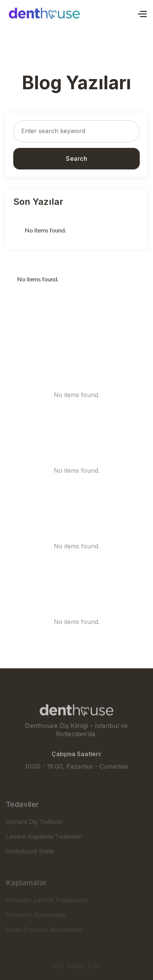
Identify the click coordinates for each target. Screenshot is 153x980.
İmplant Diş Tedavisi (34, 832)
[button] (142, 13)
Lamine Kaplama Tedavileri (44, 846)
